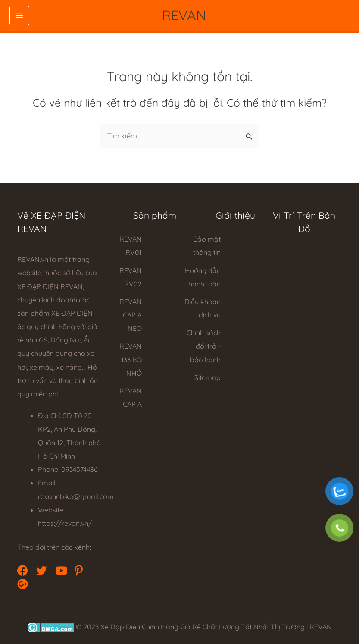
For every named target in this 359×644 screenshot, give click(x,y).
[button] (22, 569)
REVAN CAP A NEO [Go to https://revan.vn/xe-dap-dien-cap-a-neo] (131, 315)
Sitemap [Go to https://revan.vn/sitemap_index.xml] (208, 377)
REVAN (184, 15)
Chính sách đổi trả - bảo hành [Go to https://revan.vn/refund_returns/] (204, 346)
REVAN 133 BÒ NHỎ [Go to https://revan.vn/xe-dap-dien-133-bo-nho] (131, 359)
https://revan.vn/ (65, 523)
